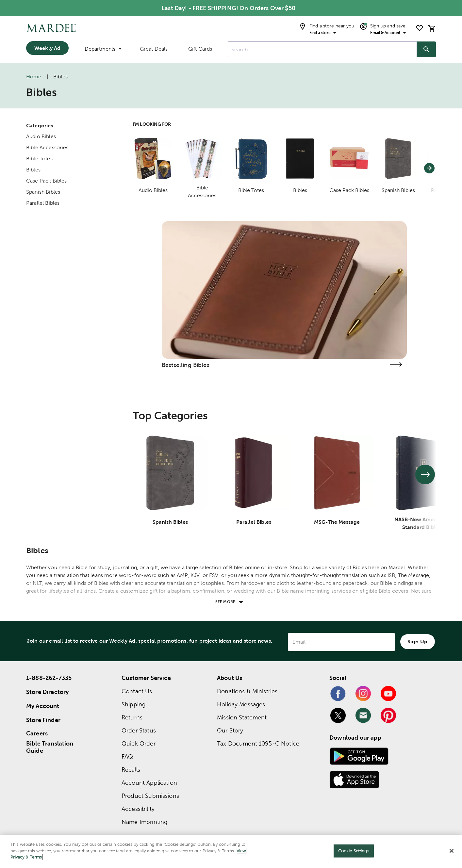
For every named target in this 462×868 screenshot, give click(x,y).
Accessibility (138, 809)
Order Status (139, 730)
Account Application (149, 783)
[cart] (432, 28)
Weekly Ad (47, 48)
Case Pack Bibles (46, 181)
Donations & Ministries (247, 691)
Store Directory (47, 692)
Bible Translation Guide (50, 747)
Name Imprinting (144, 822)
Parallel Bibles (43, 203)
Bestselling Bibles (186, 365)
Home (34, 77)
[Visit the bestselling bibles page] (396, 364)
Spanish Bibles (43, 192)
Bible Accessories (47, 147)
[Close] (452, 851)
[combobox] (322, 49)
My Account (43, 706)
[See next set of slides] (425, 474)
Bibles (33, 170)
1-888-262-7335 (49, 678)
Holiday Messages (241, 704)
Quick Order (139, 743)
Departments (103, 49)
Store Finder (43, 720)
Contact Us (137, 691)
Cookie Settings (354, 851)
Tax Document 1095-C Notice (258, 743)
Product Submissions (150, 796)
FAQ (127, 756)
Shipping (133, 704)
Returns (132, 717)
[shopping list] (420, 28)
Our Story (230, 730)
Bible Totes (39, 159)
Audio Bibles (41, 136)
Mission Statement (242, 717)
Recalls (131, 770)
